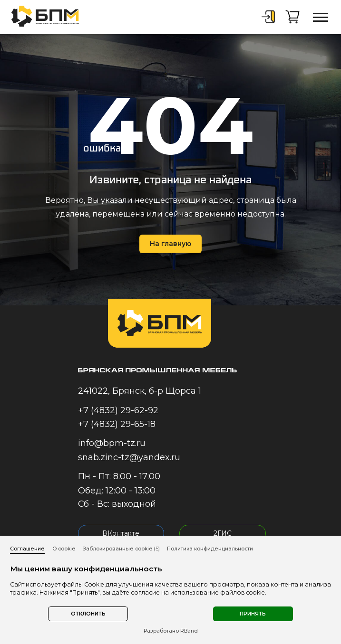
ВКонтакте (121, 533)
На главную (170, 244)
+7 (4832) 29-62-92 (118, 410)
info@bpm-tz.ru (112, 443)
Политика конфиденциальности (210, 549)
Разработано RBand (171, 631)
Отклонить (88, 614)
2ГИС (223, 533)
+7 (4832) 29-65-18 (117, 424)
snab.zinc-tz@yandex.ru (129, 457)
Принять (253, 614)
